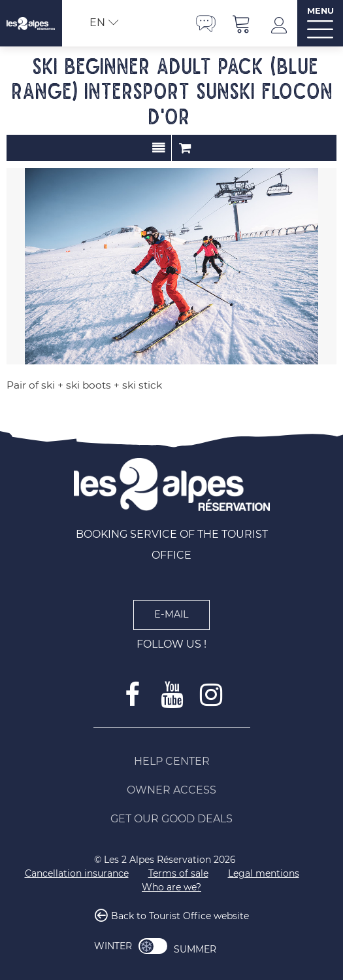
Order (185, 148)
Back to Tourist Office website (180, 916)
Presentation (158, 148)
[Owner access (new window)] (172, 790)
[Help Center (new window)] (172, 761)
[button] (242, 23)
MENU (320, 11)
